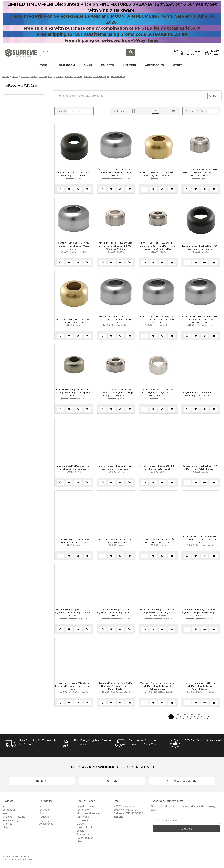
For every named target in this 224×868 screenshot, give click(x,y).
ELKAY (80, 824)
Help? (174, 51)
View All (81, 841)
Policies (7, 813)
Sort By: (62, 111)
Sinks (90, 65)
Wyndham (83, 810)
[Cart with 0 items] (212, 53)
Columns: (119, 111)
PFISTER (144, 28)
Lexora (80, 831)
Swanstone (83, 834)
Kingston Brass (85, 806)
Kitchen (46, 65)
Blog (5, 827)
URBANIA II (144, 4)
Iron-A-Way (133, 40)
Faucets (109, 65)
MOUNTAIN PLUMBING (135, 16)
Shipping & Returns (14, 817)
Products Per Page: (197, 111)
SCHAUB (84, 34)
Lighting (131, 65)
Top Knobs (83, 817)
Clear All (214, 96)
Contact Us (9, 810)
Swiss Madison (85, 838)
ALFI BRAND (87, 16)
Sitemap (7, 824)
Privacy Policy (10, 820)
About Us (8, 806)
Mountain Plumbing (88, 813)
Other (180, 65)
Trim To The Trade (87, 827)
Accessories (156, 65)
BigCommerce (21, 856)
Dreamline (83, 820)
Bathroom (69, 65)
